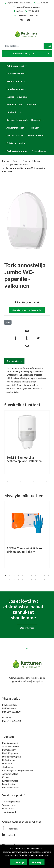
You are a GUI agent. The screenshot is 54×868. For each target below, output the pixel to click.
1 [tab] (8, 481)
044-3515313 (33, 11)
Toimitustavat (9, 812)
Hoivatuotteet (14, 104)
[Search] (23, 46)
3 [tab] (16, 481)
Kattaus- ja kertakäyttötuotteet (24, 120)
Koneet (35, 128)
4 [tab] (21, 481)
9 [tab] (42, 481)
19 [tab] (40, 579)
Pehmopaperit (14, 81)
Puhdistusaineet (15, 66)
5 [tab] (25, 481)
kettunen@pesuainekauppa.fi (28, 7)
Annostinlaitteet (15, 128)
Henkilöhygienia (15, 89)
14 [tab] (18, 579)
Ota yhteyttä (27, 628)
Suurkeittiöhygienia (17, 97)
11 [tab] (49, 575)
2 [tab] (12, 481)
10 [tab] (47, 481)
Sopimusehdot (9, 805)
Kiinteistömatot (15, 135)
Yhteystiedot (39, 151)
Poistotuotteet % (16, 143)
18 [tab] (36, 579)
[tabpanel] (27, 442)
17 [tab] (31, 579)
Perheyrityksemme (17, 151)
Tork (8, 322)
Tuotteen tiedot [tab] (14, 361)
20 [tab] (44, 579)
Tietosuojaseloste (11, 802)
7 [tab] (34, 481)
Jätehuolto (12, 112)
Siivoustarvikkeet (16, 74)
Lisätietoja (18, 862)
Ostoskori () (24, 53)
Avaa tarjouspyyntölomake (27, 310)
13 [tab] (14, 579)
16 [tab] (27, 579)
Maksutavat (8, 808)
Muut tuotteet (36, 135)
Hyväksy (37, 862)
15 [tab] (23, 579)
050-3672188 (42, 3)
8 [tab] (38, 481)
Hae (49, 46)
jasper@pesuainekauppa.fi (28, 15)
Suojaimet (32, 104)
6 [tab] (29, 481)
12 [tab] (10, 579)
